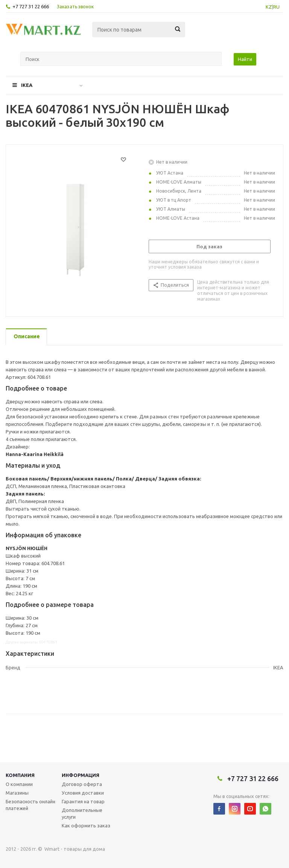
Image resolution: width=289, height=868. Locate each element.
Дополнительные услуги (82, 813)
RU (276, 7)
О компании (19, 784)
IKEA (27, 85)
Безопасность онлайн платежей (30, 805)
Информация (81, 775)
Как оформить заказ (86, 825)
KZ (269, 7)
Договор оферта (82, 784)
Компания (20, 775)
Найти (245, 59)
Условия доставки (83, 793)
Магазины (17, 793)
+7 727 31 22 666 (31, 6)
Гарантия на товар (83, 801)
